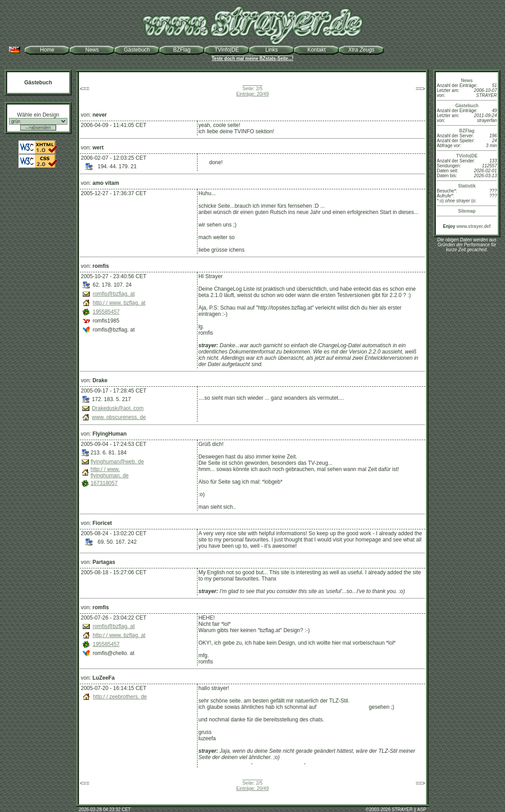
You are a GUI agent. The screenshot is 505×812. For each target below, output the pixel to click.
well (204, 162)
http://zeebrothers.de (120, 697)
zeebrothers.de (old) (278, 764)
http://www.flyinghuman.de (110, 472)
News (92, 50)
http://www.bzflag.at (119, 303)
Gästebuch (137, 50)
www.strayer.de (473, 226)
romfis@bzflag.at (114, 294)
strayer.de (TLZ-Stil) (331, 764)
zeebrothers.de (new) (224, 764)
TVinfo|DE (227, 50)
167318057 (104, 483)
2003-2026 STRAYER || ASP (397, 810)
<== (85, 89)
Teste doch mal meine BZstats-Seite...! (252, 59)
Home (47, 50)
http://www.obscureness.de (231, 410)
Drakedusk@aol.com (118, 408)
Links (272, 50)
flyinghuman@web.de (117, 462)
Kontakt (317, 50)
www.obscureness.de (119, 417)
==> (420, 89)
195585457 (106, 312)
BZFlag (182, 50)
